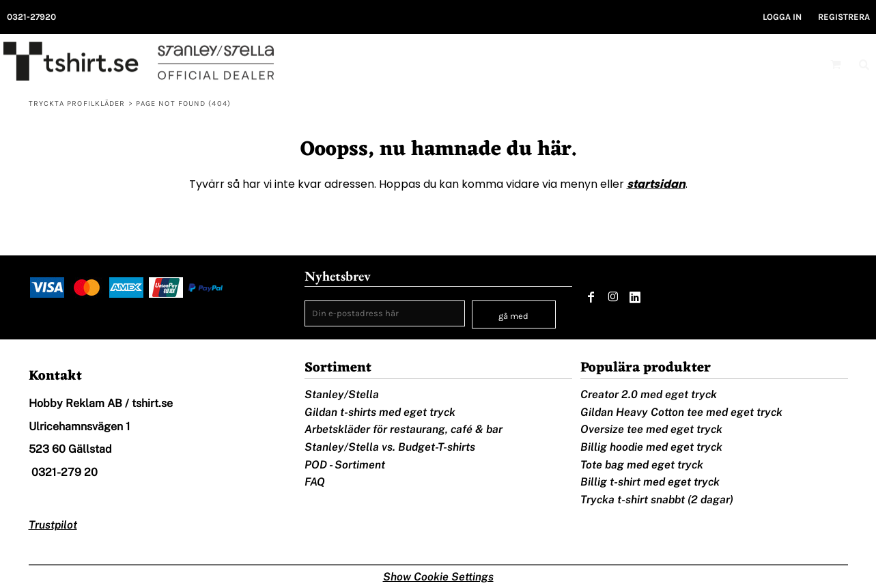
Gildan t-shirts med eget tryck (380, 412)
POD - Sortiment (345, 465)
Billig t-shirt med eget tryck (650, 482)
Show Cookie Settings (438, 577)
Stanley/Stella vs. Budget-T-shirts (390, 447)
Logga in (782, 17)
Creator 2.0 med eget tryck (649, 394)
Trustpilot (53, 525)
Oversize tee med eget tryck (651, 429)
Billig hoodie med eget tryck (651, 447)
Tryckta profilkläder (77, 103)
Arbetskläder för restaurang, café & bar (404, 429)
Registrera (844, 17)
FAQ (315, 482)
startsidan (656, 184)
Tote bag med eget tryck (642, 465)
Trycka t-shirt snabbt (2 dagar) (657, 500)
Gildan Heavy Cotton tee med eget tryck (681, 412)
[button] (836, 64)
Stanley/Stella (342, 394)
